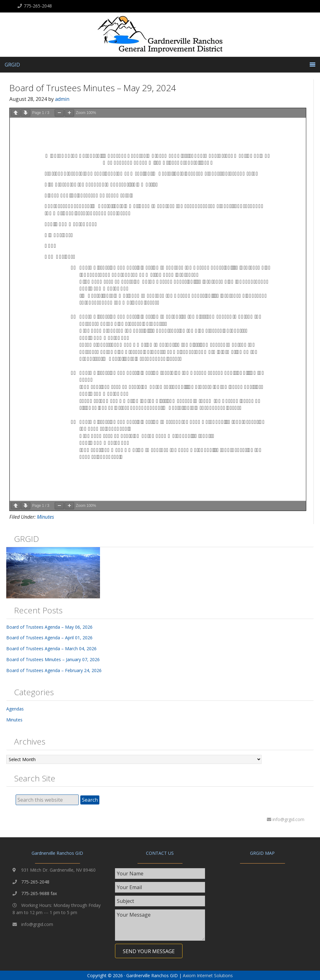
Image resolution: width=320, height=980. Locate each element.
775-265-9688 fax (39, 893)
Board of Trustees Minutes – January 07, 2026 (53, 659)
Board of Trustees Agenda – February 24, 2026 (54, 670)
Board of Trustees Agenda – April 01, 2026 (49, 638)
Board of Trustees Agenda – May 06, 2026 (49, 627)
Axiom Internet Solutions (208, 975)
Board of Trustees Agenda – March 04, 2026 (51, 648)
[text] (160, 874)
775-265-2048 (38, 6)
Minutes (45, 517)
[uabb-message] (160, 925)
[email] (160, 887)
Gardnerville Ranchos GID (160, 36)
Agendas (15, 709)
